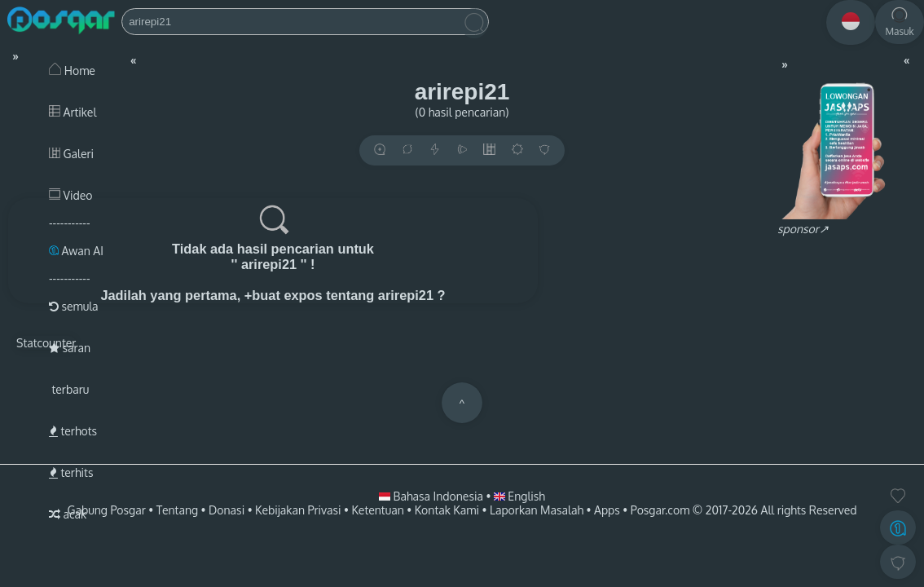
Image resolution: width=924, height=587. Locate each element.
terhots (73, 431)
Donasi (227, 510)
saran (70, 348)
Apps (607, 510)
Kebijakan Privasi (298, 510)
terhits (71, 472)
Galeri (71, 154)
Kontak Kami (447, 510)
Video (70, 195)
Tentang (177, 510)
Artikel (73, 112)
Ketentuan (377, 510)
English (519, 496)
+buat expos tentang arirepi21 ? (345, 295)
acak (68, 514)
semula (74, 306)
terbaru (69, 389)
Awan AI (76, 251)
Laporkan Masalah (537, 510)
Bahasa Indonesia (432, 496)
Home (72, 71)
